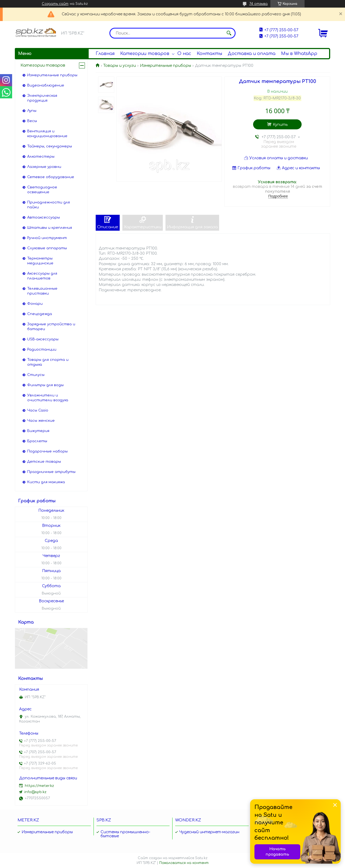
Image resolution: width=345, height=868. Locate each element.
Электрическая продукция (42, 98)
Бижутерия (38, 431)
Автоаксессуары (44, 217)
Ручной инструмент (47, 238)
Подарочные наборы (47, 451)
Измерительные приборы (165, 66)
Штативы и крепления (50, 228)
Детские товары (44, 462)
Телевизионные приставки (42, 291)
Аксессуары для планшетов (42, 276)
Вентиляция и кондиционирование (47, 134)
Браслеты (37, 441)
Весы (32, 121)
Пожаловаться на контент (184, 863)
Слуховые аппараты (47, 248)
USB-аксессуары (43, 339)
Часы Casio (38, 410)
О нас (184, 54)
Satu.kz (201, 858)
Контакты (209, 54)
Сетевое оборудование (51, 177)
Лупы (32, 111)
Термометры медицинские (40, 261)
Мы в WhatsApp (299, 54)
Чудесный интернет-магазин (209, 832)
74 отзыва (258, 4)
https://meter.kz (39, 786)
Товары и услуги (120, 66)
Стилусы (36, 375)
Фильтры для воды (45, 385)
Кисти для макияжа (46, 482)
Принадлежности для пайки (49, 205)
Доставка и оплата (252, 54)
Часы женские (41, 421)
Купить (280, 125)
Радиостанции (42, 350)
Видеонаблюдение (46, 85)
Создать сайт (55, 4)
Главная (105, 54)
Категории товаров (145, 54)
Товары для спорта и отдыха (48, 362)
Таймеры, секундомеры (50, 146)
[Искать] (229, 33)
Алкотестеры (41, 157)
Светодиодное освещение (42, 190)
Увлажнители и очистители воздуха (48, 398)
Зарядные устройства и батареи (51, 327)
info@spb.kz (35, 792)
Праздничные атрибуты (51, 472)
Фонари (35, 304)
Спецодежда (40, 314)
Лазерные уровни (44, 167)
